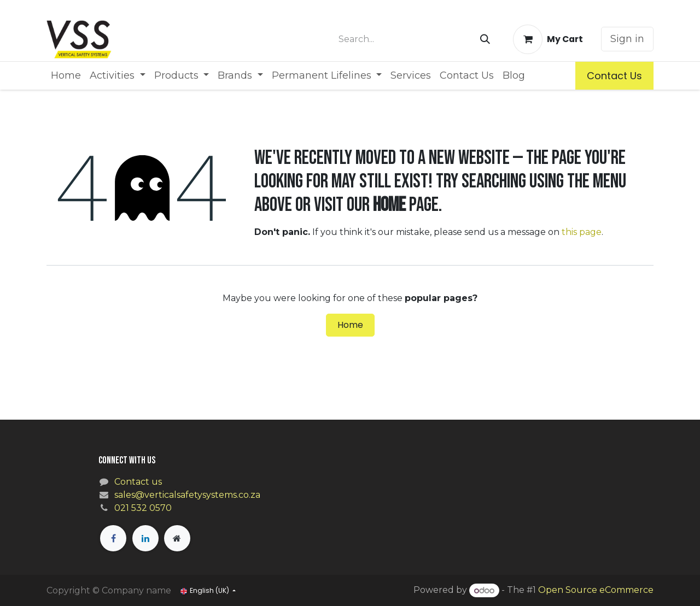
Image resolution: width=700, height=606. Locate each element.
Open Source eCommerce (596, 590)
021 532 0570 (143, 508)
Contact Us (614, 76)
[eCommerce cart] (548, 39)
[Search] (485, 39)
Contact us (138, 482)
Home (350, 325)
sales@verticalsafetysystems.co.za (187, 495)
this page (582, 232)
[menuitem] (66, 76)
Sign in (627, 39)
